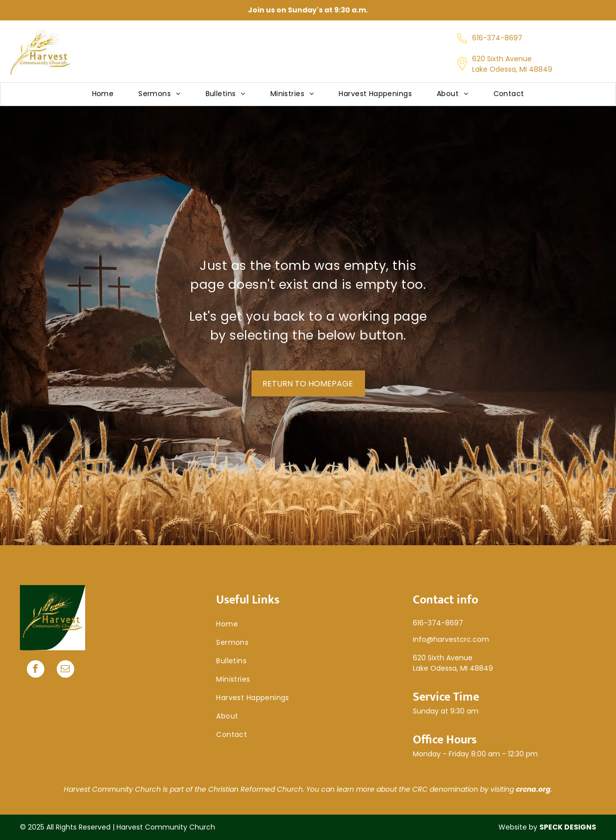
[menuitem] (103, 94)
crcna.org (533, 789)
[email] (65, 670)
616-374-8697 (497, 38)
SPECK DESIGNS (568, 827)
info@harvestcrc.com (451, 639)
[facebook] (36, 670)
